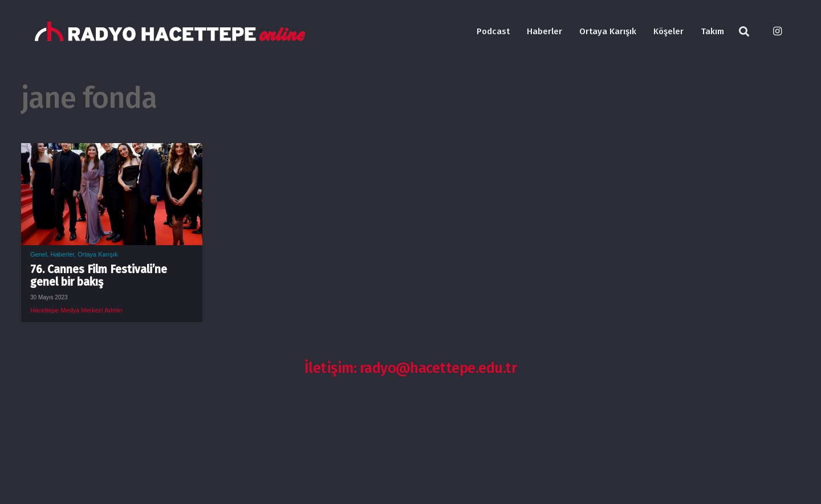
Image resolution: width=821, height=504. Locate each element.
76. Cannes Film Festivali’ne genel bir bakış (99, 276)
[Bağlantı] (170, 32)
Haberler (62, 254)
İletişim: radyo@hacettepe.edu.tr (411, 368)
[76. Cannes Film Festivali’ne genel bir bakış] (112, 152)
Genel (38, 254)
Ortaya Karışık (97, 254)
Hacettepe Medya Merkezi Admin (76, 310)
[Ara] (744, 32)
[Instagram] (777, 31)
